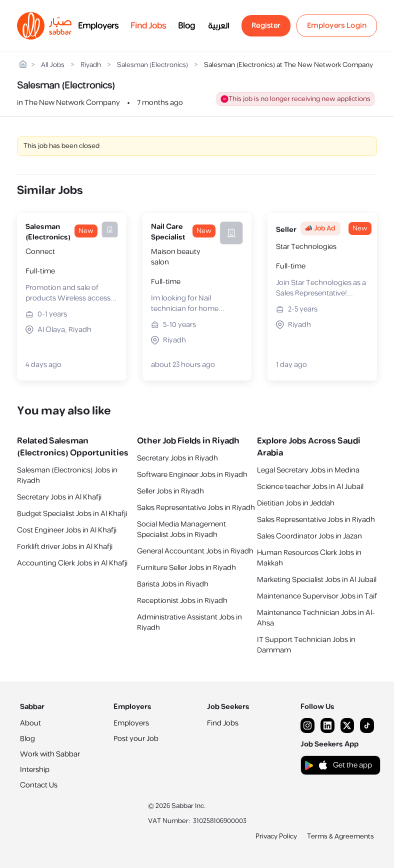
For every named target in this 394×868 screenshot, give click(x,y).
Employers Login (337, 26)
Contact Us (39, 785)
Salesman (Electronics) (152, 65)
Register (266, 26)
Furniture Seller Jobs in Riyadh (186, 568)
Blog (186, 26)
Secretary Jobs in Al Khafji (59, 497)
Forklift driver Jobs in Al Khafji (65, 547)
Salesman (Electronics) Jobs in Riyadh (67, 475)
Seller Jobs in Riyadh (170, 491)
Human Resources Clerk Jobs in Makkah (309, 558)
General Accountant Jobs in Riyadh (195, 551)
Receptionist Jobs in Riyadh (182, 601)
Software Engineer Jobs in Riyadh (192, 475)
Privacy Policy (276, 836)
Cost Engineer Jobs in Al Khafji (67, 530)
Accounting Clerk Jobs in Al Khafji (72, 563)
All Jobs (53, 65)
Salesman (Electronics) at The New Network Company (288, 65)
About (30, 723)
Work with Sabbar (50, 754)
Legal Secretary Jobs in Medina (308, 470)
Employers (98, 26)
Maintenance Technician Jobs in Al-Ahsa (316, 618)
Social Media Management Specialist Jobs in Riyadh (181, 529)
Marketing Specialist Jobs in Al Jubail (317, 580)
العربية (219, 26)
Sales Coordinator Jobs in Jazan (309, 536)
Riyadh (91, 65)
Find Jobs (148, 26)
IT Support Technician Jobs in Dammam (306, 645)
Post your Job (136, 739)
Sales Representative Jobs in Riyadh (196, 508)
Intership (35, 770)
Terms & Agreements (340, 836)
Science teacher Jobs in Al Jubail (310, 487)
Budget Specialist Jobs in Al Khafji (72, 514)
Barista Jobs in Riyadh (173, 584)
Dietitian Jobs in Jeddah (296, 503)
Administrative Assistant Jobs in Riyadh (189, 622)
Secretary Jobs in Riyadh (177, 458)
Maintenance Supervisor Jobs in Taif (317, 596)
